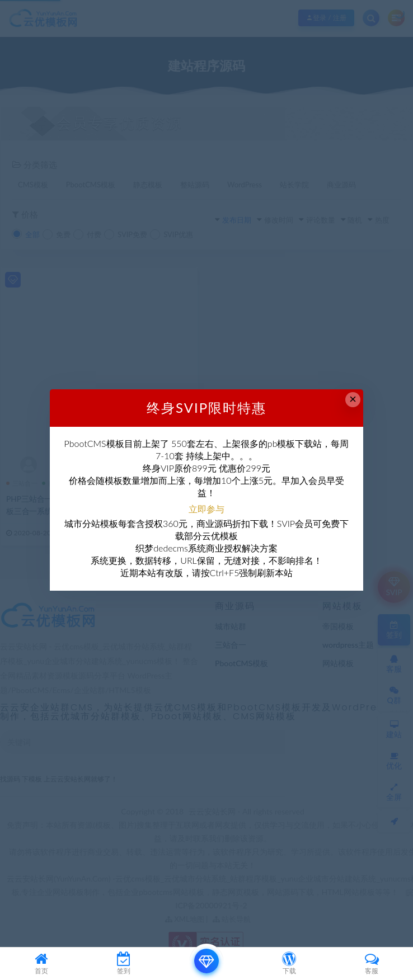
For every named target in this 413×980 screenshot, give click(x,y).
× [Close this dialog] (353, 399)
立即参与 (206, 509)
